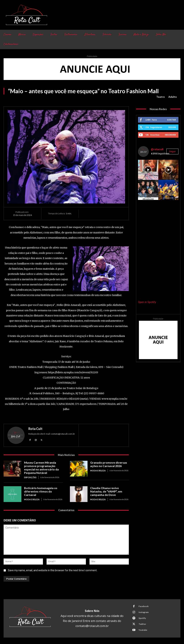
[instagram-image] (148, 170)
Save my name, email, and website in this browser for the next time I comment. (53, 569)
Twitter (142, 623)
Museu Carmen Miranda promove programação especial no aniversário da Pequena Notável (40, 467)
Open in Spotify (147, 302)
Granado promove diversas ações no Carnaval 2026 (107, 464)
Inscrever (170, 135)
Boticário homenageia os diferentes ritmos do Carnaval (43, 488)
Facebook (143, 605)
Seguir (172, 127)
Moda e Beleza (98, 470)
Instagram (143, 611)
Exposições (30, 477)
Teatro (161, 97)
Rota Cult (35, 429)
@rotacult (157, 149)
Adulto (173, 97)
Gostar (172, 120)
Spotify (142, 617)
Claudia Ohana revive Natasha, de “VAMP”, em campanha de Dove (109, 490)
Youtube (142, 629)
